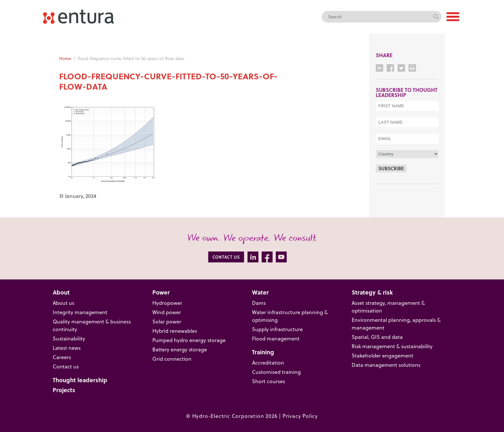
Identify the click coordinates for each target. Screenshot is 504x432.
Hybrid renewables (175, 331)
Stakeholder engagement (382, 356)
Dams (259, 303)
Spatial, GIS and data (377, 337)
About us (63, 303)
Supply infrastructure (277, 329)
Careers (62, 357)
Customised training (276, 372)
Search (436, 17)
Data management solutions (386, 365)
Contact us (66, 366)
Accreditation (268, 363)
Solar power (167, 322)
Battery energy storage (180, 349)
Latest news (67, 348)
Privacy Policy (300, 416)
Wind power (167, 312)
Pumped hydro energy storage (189, 340)
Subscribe (391, 168)
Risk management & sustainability (392, 346)
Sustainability (69, 339)
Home (65, 58)
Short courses (269, 381)
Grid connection (172, 359)
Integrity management (80, 312)
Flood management (276, 339)
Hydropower (167, 303)
